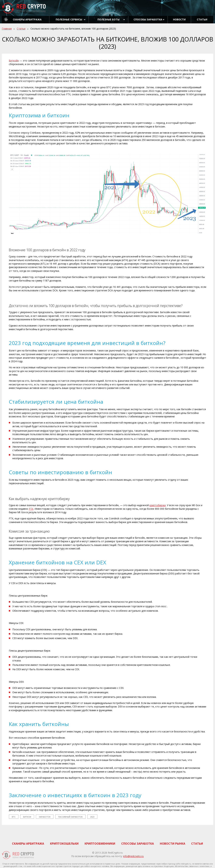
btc (14, 817)
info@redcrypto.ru (133, 856)
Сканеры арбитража (27, 19)
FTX (31, 509)
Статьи (202, 19)
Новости (179, 19)
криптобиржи (158, 505)
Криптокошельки (64, 844)
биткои (27, 817)
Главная (7, 29)
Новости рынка (173, 844)
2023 (92, 817)
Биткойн (14, 61)
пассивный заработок (70, 817)
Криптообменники (100, 844)
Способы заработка (148, 19)
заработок (45, 817)
